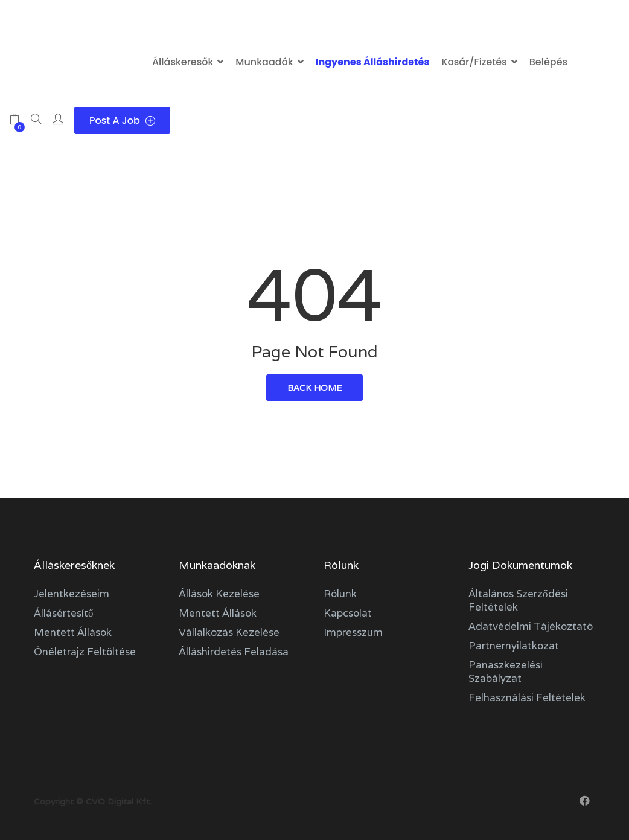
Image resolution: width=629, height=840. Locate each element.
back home (314, 388)
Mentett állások (73, 632)
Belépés (548, 62)
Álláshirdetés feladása (234, 652)
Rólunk (340, 594)
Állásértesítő (64, 613)
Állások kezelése (219, 594)
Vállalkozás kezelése (229, 632)
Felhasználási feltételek (527, 697)
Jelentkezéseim (72, 594)
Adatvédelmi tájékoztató (531, 626)
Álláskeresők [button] (183, 62)
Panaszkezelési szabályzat (506, 672)
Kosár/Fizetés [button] (474, 62)
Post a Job (122, 120)
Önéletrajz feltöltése (85, 652)
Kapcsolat (348, 613)
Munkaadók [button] (264, 62)
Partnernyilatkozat (514, 646)
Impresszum (353, 632)
